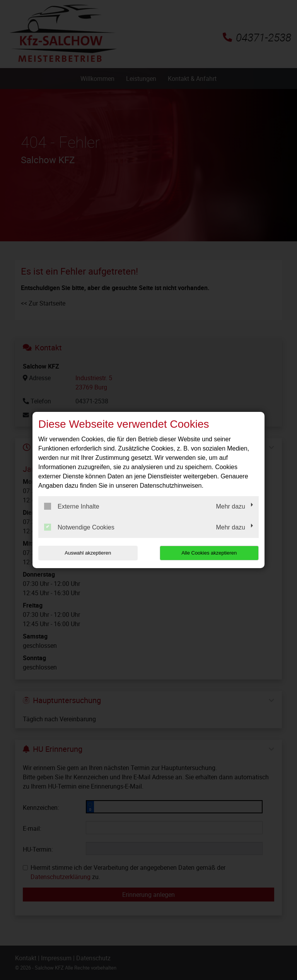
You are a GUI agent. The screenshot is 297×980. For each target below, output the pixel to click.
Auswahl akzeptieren (88, 553)
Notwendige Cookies (79, 527)
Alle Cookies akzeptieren (209, 553)
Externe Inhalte (72, 506)
